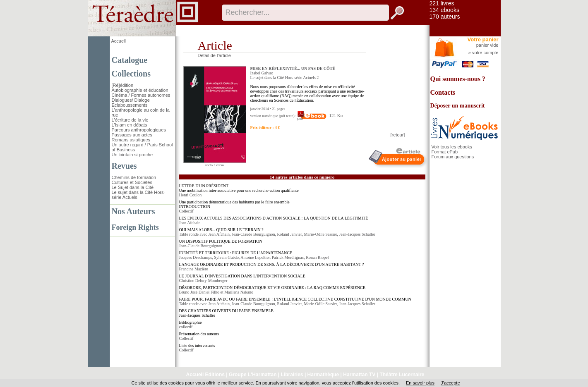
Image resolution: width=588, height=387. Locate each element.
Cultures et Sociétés (132, 182)
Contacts (443, 92)
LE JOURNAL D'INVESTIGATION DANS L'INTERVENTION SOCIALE (242, 276)
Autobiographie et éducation (140, 90)
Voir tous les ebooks (452, 147)
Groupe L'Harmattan (253, 375)
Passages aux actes (132, 135)
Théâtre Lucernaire (402, 375)
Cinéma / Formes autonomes (141, 95)
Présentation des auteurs (199, 334)
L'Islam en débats (130, 125)
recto (209, 165)
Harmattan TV (359, 375)
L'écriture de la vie (130, 120)
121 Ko (320, 115)
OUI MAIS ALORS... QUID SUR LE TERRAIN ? (221, 230)
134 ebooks (444, 10)
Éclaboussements (130, 105)
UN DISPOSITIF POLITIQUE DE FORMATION (221, 241)
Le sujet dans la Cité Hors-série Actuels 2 (285, 78)
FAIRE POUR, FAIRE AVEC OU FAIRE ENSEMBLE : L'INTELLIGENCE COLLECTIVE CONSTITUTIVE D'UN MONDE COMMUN (295, 299)
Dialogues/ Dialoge (131, 100)
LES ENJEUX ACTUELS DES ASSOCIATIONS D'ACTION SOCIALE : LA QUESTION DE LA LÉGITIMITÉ (274, 218)
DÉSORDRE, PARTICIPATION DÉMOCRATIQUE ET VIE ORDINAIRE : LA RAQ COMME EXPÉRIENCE (272, 288)
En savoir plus (420, 383)
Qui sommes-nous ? (458, 79)
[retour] (398, 135)
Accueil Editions (205, 375)
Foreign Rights (135, 227)
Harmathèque (323, 375)
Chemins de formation (134, 177)
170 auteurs (445, 17)
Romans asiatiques (131, 140)
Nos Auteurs (133, 211)
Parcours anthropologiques (139, 130)
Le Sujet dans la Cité (133, 187)
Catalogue (130, 60)
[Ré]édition (123, 85)
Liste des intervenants (197, 345)
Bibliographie (191, 322)
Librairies (292, 375)
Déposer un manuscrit (458, 106)
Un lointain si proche (132, 155)
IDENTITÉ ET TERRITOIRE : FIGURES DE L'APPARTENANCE (236, 253)
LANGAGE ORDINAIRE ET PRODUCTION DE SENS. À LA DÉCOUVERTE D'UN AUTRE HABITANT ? (272, 264)
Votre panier (483, 39)
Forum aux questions (453, 157)
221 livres (442, 3)
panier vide (487, 45)
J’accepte (450, 383)
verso (220, 165)
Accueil (119, 41)
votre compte (485, 53)
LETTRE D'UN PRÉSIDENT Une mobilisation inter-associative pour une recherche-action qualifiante (239, 188)
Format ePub (445, 152)
